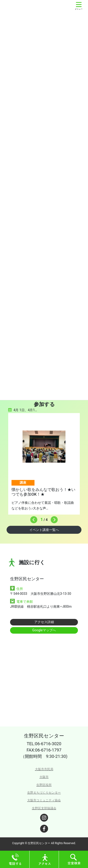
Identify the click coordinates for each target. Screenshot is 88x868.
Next (53, 519)
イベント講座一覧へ (44, 530)
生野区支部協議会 (44, 808)
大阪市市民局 (44, 769)
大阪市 (44, 777)
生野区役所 (44, 785)
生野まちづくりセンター (44, 793)
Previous (33, 519)
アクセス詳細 (44, 622)
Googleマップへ (44, 630)
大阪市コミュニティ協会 (44, 800)
